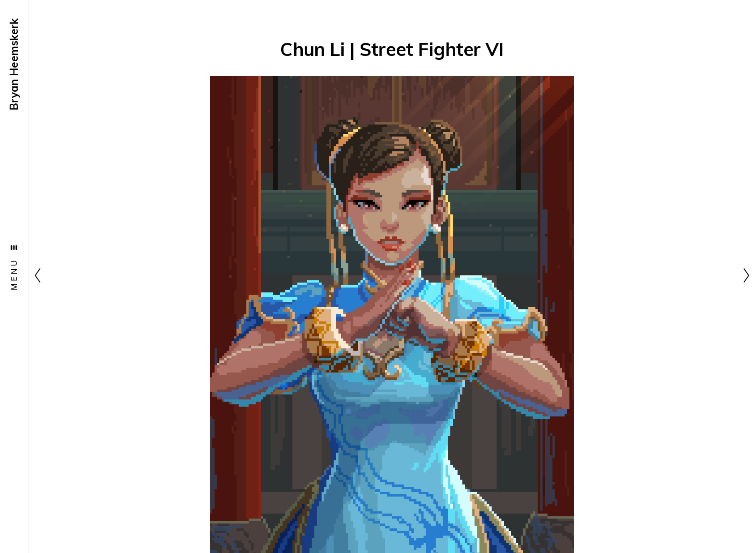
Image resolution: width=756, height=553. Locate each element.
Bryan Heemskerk (14, 64)
